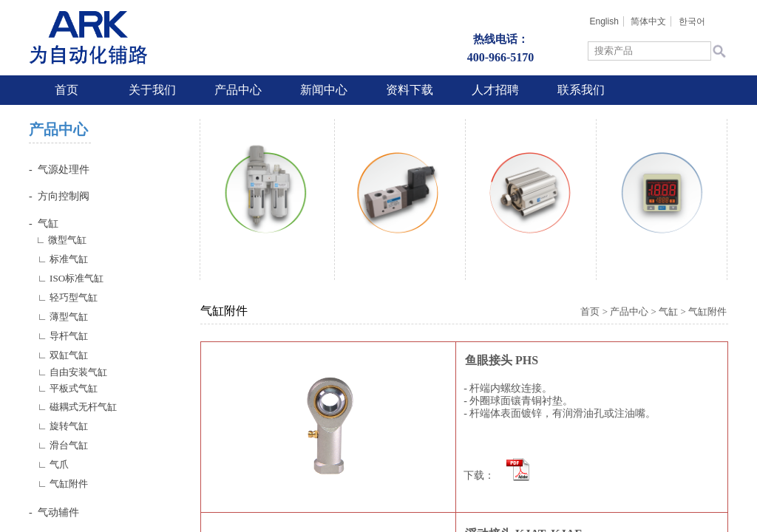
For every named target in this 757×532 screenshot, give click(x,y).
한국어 (692, 21)
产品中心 (238, 90)
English (604, 21)
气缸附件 (707, 311)
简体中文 (648, 21)
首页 (67, 90)
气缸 (668, 311)
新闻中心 (324, 90)
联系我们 (581, 90)
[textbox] (649, 51)
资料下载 (410, 90)
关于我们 (152, 90)
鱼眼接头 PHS (502, 360)
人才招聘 (495, 90)
